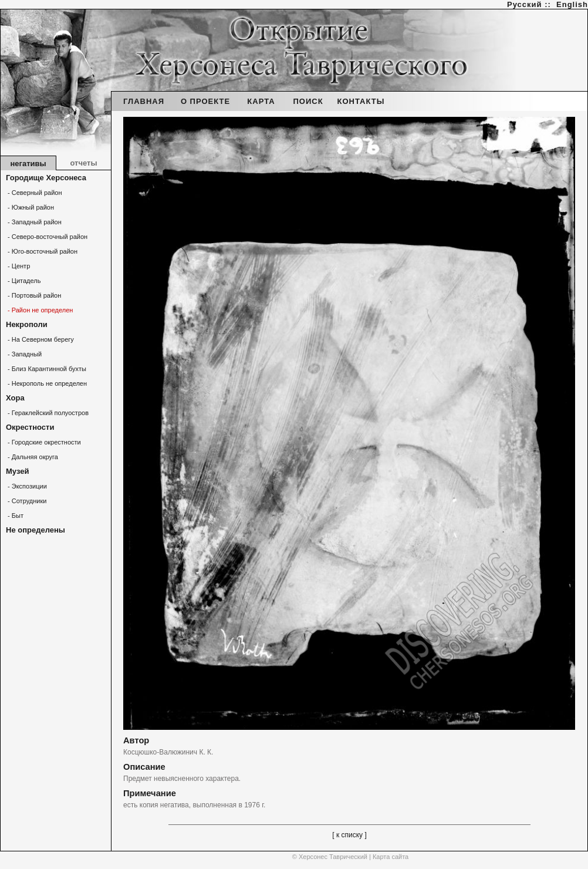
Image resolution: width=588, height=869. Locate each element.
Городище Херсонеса (46, 178)
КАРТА (261, 101)
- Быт (15, 516)
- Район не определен (39, 310)
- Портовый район (33, 295)
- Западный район (34, 222)
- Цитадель (23, 281)
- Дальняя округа (32, 457)
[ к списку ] (349, 835)
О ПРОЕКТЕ (205, 101)
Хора (15, 398)
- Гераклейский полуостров (47, 413)
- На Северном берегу (40, 339)
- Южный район (30, 207)
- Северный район (34, 193)
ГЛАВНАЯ (144, 101)
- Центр (18, 266)
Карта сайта (391, 857)
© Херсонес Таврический (330, 857)
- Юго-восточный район (42, 251)
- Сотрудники (26, 501)
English (572, 4)
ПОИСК (308, 101)
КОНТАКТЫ (361, 101)
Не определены (36, 530)
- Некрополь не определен (46, 383)
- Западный (24, 354)
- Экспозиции (26, 486)
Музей (17, 471)
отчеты (83, 163)
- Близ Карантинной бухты (46, 369)
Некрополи (27, 324)
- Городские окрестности (43, 442)
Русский (525, 4)
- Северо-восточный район (47, 237)
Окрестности (30, 427)
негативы (28, 164)
